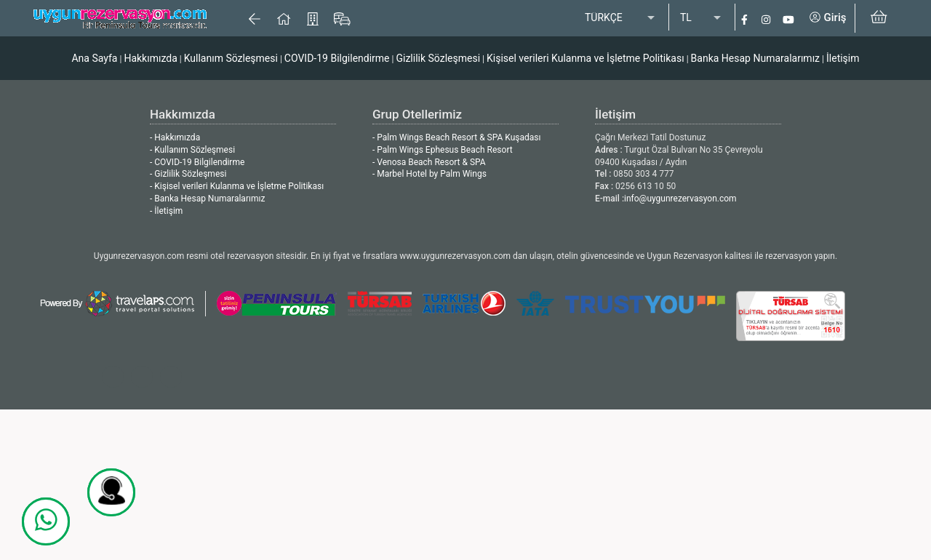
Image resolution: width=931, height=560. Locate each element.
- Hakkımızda (175, 137)
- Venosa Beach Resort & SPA (429, 162)
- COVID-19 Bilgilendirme (197, 162)
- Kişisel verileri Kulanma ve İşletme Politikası (237, 186)
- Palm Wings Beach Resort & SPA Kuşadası (456, 137)
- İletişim (166, 211)
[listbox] (621, 18)
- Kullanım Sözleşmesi (192, 150)
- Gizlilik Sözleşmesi (188, 174)
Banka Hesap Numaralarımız (755, 58)
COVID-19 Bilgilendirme (337, 58)
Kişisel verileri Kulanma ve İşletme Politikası (586, 58)
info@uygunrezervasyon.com (680, 199)
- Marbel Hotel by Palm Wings (429, 174)
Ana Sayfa (94, 58)
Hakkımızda (150, 58)
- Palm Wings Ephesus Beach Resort (443, 150)
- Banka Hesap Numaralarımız (207, 199)
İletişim (843, 58)
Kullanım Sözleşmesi (231, 58)
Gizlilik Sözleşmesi (438, 58)
